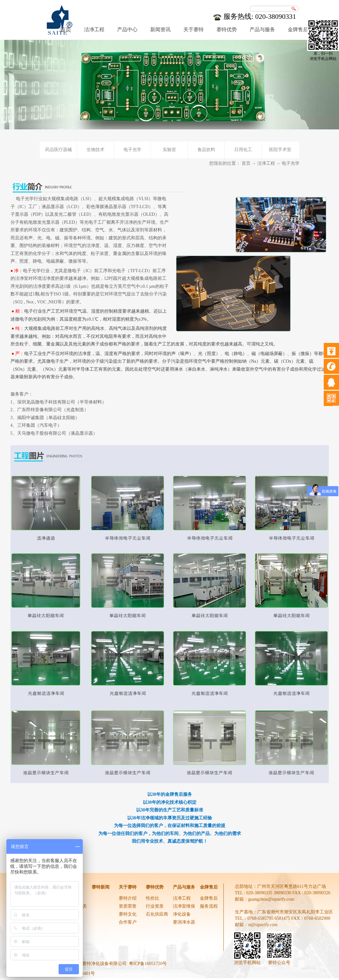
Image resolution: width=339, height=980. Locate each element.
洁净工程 (266, 163)
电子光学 (291, 163)
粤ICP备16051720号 (148, 964)
